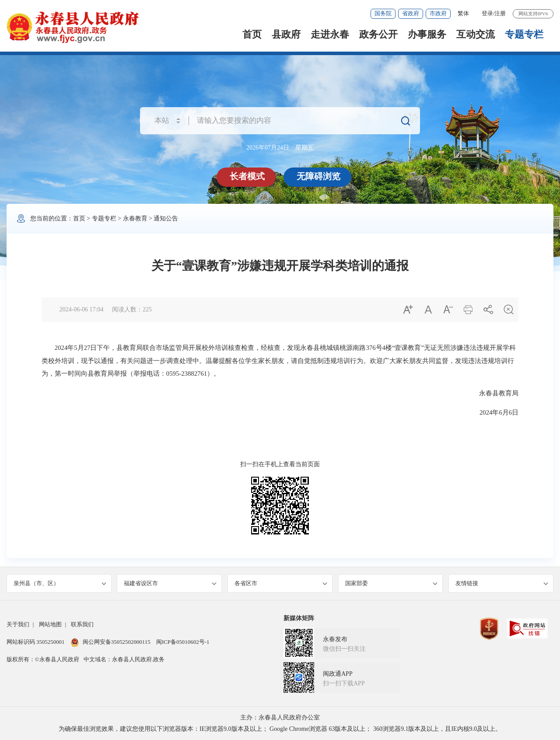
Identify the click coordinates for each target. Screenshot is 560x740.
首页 (252, 34)
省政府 (411, 13)
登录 (487, 13)
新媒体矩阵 (299, 618)
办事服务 (427, 34)
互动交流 (476, 34)
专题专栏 (524, 34)
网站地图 (50, 624)
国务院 (383, 13)
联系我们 (82, 624)
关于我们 (18, 624)
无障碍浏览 (318, 176)
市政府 (438, 13)
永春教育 (135, 218)
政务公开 (378, 34)
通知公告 (166, 218)
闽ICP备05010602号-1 (183, 642)
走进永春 (330, 34)
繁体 (463, 13)
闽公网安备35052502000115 (110, 642)
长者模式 (247, 176)
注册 (500, 13)
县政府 (286, 34)
